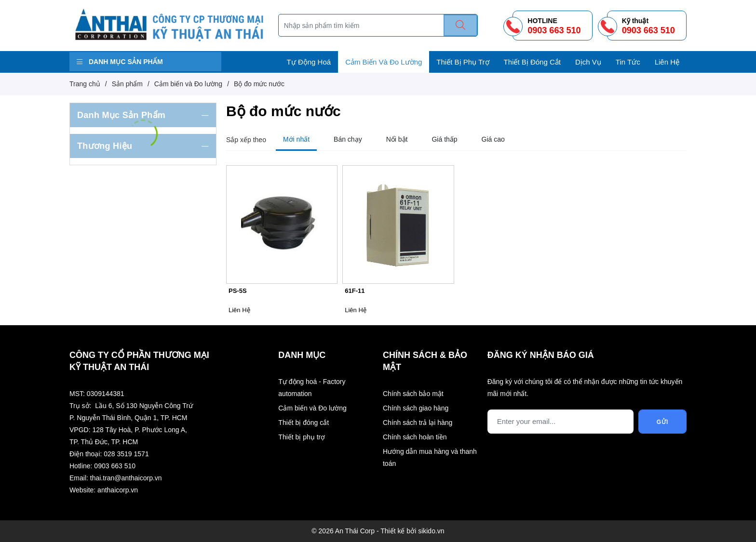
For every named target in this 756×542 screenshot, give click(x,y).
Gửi (663, 422)
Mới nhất (296, 139)
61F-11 (355, 291)
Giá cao (493, 139)
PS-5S (238, 291)
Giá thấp (444, 139)
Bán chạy (348, 139)
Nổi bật (397, 139)
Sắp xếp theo (246, 140)
